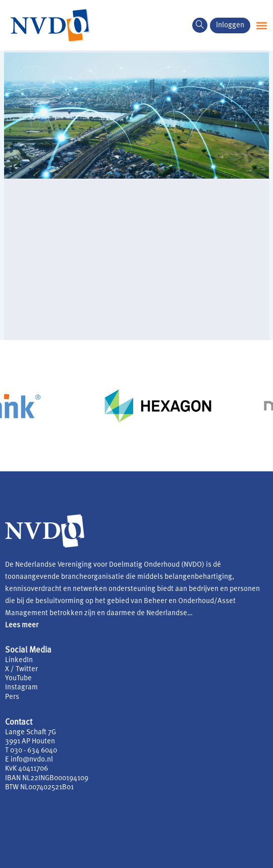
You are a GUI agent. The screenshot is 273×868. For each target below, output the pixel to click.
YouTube (18, 679)
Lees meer (22, 626)
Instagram (21, 688)
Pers (12, 697)
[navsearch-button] (200, 25)
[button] (262, 25)
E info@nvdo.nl (29, 760)
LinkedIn (19, 660)
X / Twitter (21, 669)
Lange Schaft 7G (31, 733)
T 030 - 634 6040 (31, 751)
